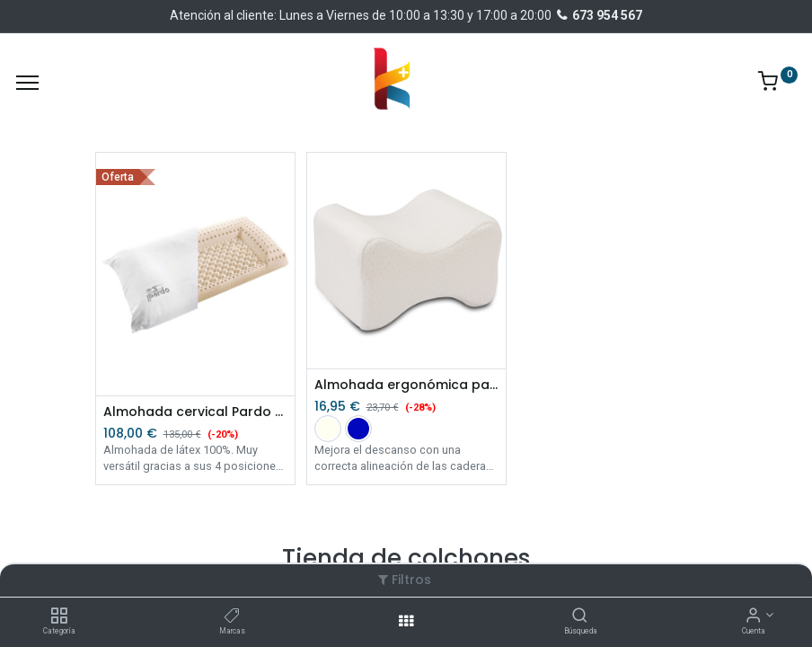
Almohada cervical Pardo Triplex (195, 412)
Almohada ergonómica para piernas (406, 385)
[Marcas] (232, 616)
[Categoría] (59, 616)
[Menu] (27, 83)
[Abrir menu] (406, 621)
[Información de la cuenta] (753, 616)
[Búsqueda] (580, 616)
